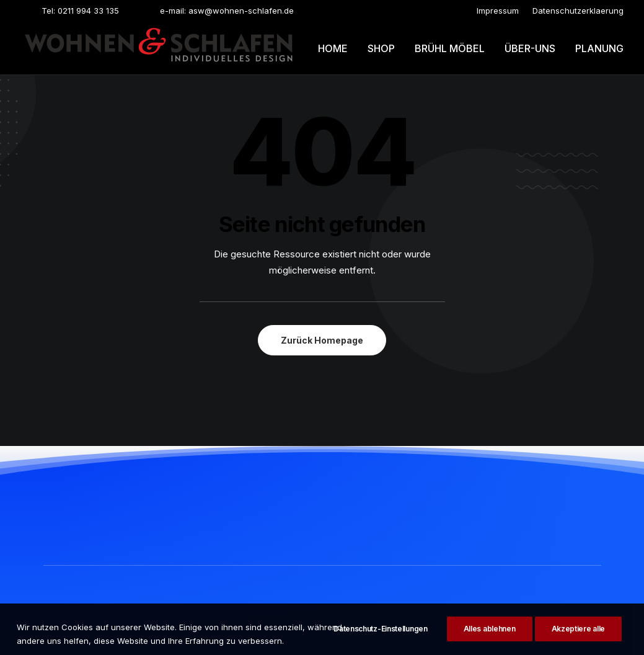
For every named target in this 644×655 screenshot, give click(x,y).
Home (333, 48)
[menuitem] (498, 11)
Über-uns (530, 48)
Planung (599, 48)
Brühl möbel (450, 48)
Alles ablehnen (490, 639)
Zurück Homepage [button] (322, 340)
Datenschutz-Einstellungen (381, 639)
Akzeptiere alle (579, 639)
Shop (381, 48)
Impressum (498, 11)
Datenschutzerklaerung (578, 11)
